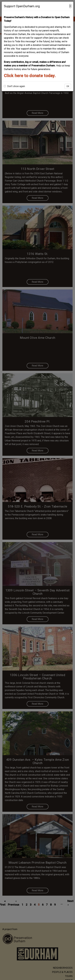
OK (68, 86)
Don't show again (14, 86)
